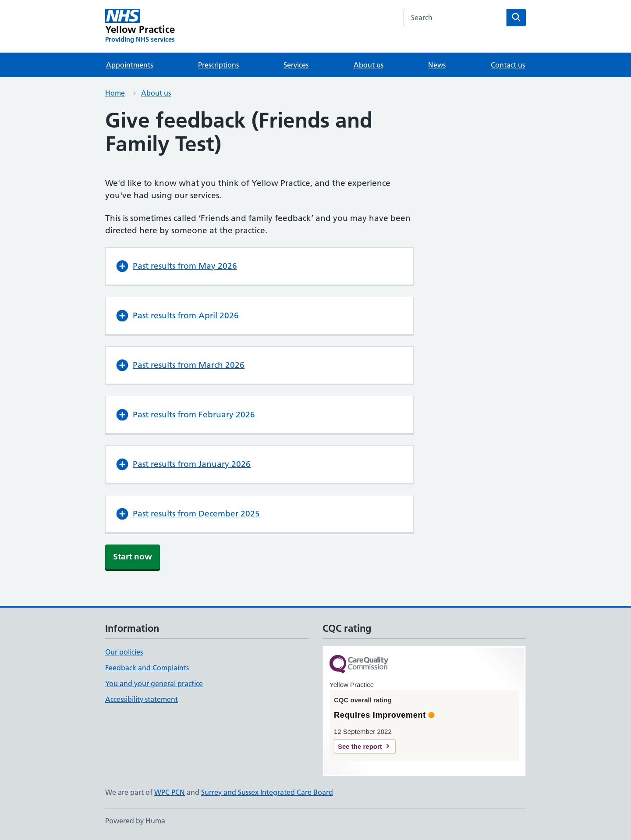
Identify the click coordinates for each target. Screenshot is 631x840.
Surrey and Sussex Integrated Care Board (267, 792)
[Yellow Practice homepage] (140, 26)
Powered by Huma (135, 821)
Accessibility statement (142, 699)
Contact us (508, 65)
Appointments (129, 65)
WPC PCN (170, 792)
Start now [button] (133, 557)
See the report (360, 746)
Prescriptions (218, 65)
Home (115, 93)
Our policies (124, 652)
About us (369, 65)
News (437, 65)
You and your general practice (154, 683)
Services (296, 65)
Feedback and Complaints (147, 668)
